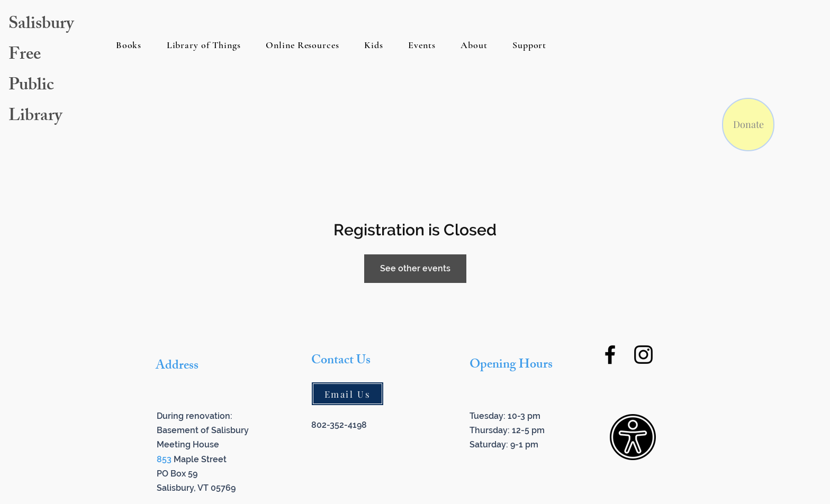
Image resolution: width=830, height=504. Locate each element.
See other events (415, 268)
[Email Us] (348, 394)
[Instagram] (643, 355)
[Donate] (748, 125)
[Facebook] (610, 355)
